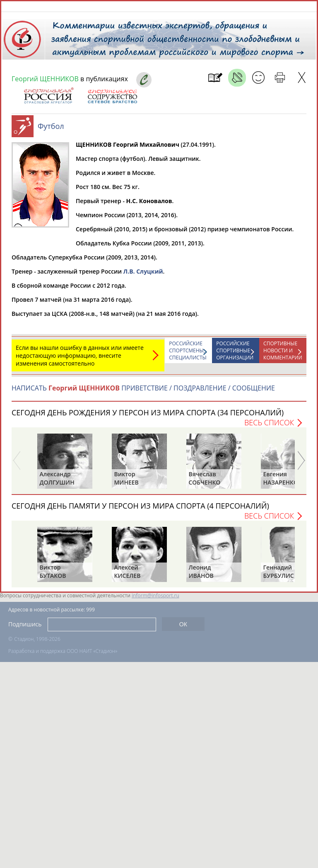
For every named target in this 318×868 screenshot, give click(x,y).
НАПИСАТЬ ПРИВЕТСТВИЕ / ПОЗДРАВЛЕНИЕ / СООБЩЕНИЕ (143, 392)
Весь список (269, 427)
